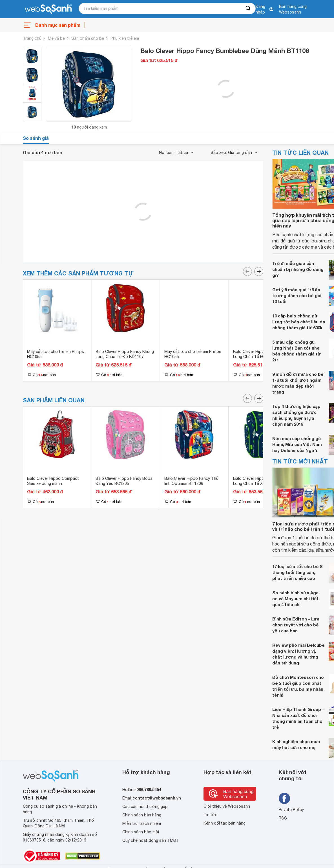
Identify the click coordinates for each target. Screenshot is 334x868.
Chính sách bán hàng (142, 815)
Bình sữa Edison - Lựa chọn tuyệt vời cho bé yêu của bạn (296, 625)
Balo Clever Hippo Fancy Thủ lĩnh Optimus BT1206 (191, 481)
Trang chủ (32, 38)
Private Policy (291, 810)
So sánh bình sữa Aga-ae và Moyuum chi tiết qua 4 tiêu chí (296, 598)
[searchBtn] (248, 8)
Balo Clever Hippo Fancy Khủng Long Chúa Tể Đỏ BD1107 (125, 354)
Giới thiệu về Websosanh (227, 806)
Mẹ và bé (56, 38)
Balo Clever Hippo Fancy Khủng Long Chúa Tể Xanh (262, 481)
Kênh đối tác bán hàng (224, 823)
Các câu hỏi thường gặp (145, 807)
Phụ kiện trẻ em (125, 38)
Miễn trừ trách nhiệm (142, 823)
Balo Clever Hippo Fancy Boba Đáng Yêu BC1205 (124, 481)
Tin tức (210, 815)
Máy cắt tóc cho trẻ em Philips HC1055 (56, 354)
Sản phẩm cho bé (88, 38)
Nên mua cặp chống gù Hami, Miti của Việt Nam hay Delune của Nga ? (297, 444)
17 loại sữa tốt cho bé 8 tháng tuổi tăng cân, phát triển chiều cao (297, 572)
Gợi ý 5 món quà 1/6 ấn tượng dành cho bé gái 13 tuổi (297, 295)
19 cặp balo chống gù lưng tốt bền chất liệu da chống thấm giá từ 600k (299, 322)
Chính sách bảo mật (141, 832)
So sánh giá (36, 138)
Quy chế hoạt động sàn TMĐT (151, 840)
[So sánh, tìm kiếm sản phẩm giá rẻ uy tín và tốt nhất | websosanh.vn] (48, 9)
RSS (283, 818)
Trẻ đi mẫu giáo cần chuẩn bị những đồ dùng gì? (298, 269)
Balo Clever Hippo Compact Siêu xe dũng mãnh (53, 481)
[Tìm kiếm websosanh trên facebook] (284, 798)
